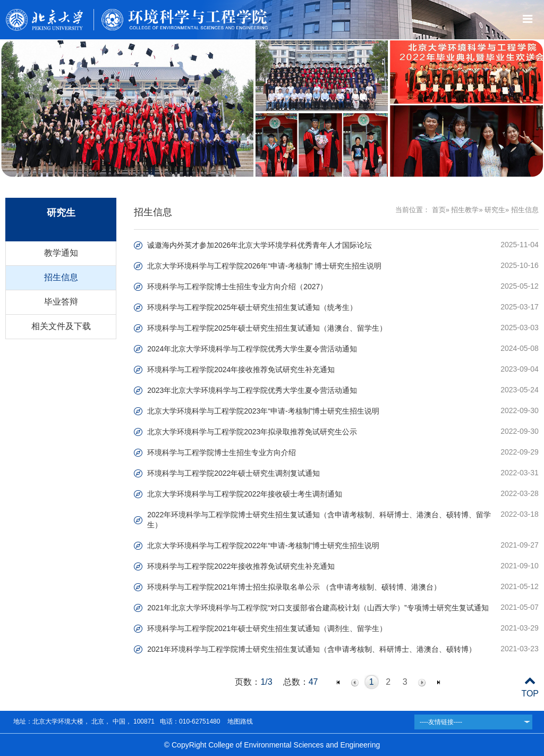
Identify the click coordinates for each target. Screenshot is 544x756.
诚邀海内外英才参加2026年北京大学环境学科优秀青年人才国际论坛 (260, 245)
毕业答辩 (61, 302)
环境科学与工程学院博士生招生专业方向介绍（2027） (237, 287)
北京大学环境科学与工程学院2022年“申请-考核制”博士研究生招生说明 (263, 545)
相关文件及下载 (61, 326)
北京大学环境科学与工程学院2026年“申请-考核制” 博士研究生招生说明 (264, 266)
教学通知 (61, 253)
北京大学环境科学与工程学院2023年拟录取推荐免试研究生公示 (252, 432)
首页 (439, 210)
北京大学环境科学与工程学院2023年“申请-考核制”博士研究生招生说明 (263, 411)
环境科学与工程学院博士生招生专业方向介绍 (222, 452)
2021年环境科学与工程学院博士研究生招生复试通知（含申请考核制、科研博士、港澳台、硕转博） (312, 649)
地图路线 (239, 721)
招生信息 (61, 277)
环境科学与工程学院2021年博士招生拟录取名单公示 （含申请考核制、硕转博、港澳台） (294, 587)
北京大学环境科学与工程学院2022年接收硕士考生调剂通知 (245, 494)
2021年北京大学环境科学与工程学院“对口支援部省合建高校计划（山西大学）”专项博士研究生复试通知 (318, 608)
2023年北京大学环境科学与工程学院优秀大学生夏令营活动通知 (252, 390)
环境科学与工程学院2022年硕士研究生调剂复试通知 (233, 473)
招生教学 (465, 210)
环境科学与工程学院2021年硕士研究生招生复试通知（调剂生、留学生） (267, 628)
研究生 (495, 210)
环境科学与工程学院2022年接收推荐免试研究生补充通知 (241, 566)
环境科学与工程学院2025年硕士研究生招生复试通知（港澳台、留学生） (267, 328)
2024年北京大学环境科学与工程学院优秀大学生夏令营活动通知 (252, 349)
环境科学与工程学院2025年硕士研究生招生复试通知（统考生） (252, 307)
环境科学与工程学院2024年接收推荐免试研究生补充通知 (241, 369)
